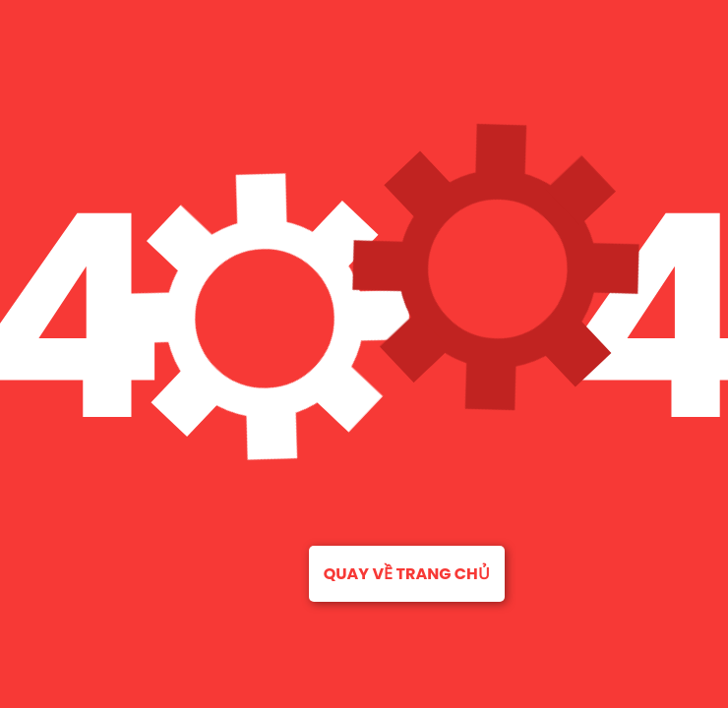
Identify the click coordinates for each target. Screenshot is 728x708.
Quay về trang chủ (407, 574)
